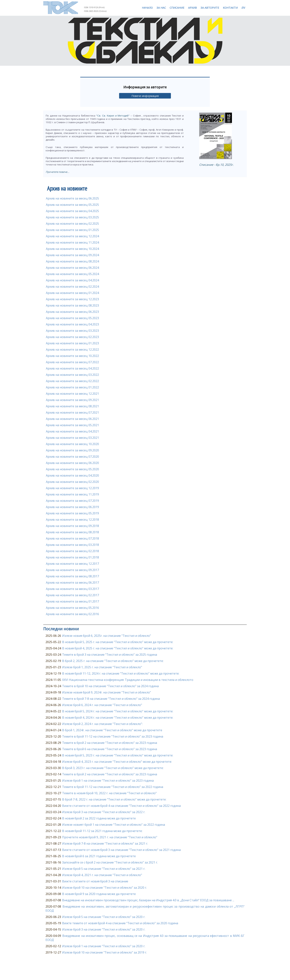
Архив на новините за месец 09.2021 (72, 400)
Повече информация (145, 96)
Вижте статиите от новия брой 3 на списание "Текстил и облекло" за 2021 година (121, 850)
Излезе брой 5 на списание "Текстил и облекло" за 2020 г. (104, 917)
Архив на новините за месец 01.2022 (72, 387)
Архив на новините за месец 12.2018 (72, 520)
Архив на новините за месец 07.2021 (72, 412)
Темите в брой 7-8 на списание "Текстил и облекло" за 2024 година (111, 699)
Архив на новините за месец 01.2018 (72, 557)
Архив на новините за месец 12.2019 (72, 488)
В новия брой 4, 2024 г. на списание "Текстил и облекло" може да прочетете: (118, 718)
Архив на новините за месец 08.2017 (72, 576)
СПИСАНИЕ (177, 8)
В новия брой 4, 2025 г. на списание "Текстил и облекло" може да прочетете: (118, 648)
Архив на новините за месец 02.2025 (72, 224)
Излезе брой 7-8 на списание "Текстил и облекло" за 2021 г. (105, 843)
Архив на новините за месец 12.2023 (72, 299)
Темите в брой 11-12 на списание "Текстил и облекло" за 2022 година (113, 787)
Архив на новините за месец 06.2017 (72, 583)
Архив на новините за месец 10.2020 (72, 444)
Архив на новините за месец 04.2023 (72, 324)
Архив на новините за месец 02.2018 (72, 551)
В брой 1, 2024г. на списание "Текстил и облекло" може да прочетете (112, 730)
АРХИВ (192, 8)
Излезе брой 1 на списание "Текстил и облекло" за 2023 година (108, 781)
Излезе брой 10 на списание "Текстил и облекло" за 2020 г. (104, 888)
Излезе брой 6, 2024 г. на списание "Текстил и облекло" (102, 705)
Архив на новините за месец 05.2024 (72, 274)
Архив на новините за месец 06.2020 (72, 463)
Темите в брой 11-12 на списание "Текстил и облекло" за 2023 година (113, 736)
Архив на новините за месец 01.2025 (72, 230)
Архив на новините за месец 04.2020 (72, 475)
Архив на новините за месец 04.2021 (72, 431)
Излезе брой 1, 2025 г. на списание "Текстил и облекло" (102, 667)
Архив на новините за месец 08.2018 (72, 532)
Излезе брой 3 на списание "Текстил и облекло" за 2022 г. (104, 812)
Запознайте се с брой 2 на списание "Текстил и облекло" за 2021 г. (110, 862)
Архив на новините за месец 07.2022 (72, 362)
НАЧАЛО (147, 8)
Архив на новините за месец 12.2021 (72, 394)
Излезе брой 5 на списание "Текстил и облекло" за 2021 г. (104, 869)
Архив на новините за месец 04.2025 (72, 211)
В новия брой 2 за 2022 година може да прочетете (99, 818)
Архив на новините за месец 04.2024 (72, 280)
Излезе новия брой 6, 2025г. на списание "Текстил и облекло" (107, 636)
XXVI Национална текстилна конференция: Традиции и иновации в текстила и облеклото (128, 680)
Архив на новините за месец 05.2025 (72, 205)
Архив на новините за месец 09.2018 (72, 526)
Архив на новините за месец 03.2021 (72, 438)
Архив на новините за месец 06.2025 (72, 198)
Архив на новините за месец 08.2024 (72, 261)
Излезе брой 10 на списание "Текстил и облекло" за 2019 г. (104, 952)
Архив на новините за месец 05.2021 (72, 425)
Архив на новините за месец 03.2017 (72, 589)
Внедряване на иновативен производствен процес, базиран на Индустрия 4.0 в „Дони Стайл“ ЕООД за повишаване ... (148, 900)
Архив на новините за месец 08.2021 (72, 406)
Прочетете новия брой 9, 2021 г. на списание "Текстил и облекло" (110, 837)
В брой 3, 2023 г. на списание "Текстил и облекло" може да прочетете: (113, 768)
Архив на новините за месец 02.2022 (72, 381)
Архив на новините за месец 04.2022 (72, 368)
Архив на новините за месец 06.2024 (72, 268)
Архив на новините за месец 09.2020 (72, 450)
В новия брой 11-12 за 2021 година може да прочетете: (102, 831)
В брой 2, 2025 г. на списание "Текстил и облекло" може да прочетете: (113, 661)
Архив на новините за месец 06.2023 (72, 312)
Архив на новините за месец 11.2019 (72, 494)
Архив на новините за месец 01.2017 (72, 601)
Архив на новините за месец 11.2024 (72, 242)
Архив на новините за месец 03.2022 (72, 375)
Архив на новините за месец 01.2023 (72, 343)
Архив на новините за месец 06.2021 (72, 419)
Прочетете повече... (58, 172)
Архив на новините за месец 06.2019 (72, 507)
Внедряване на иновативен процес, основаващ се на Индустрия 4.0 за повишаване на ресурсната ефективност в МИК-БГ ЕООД (145, 938)
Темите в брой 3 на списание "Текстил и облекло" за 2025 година (110, 655)
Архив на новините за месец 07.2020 (72, 457)
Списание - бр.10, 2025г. (216, 165)
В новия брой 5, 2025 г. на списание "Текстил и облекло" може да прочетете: (118, 642)
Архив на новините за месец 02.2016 (72, 614)
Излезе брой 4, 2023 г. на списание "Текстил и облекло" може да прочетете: (117, 762)
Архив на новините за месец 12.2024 (72, 236)
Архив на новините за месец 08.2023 (72, 305)
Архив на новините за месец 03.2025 (72, 217)
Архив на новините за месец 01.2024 (72, 293)
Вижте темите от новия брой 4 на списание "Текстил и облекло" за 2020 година (120, 923)
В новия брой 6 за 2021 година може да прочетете (99, 856)
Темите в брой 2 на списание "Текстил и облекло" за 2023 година (110, 743)
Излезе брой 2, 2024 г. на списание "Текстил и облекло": (102, 724)
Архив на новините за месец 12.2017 (72, 564)
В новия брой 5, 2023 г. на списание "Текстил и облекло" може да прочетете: (118, 755)
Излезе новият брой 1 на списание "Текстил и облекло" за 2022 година (114, 825)
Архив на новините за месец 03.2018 (72, 545)
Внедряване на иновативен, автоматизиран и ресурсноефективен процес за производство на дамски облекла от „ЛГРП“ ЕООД (145, 909)
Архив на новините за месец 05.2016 (72, 608)
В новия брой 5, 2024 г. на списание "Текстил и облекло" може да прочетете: (118, 711)
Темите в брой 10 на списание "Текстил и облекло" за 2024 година (110, 686)
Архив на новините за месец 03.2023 (72, 331)
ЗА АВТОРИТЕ (210, 8)
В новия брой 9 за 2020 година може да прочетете (99, 894)
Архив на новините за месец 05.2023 (72, 318)
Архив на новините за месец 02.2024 (72, 287)
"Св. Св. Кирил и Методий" (113, 116)
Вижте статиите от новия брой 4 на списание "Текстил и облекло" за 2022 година (121, 806)
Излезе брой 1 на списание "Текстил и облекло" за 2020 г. (104, 946)
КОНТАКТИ (230, 8)
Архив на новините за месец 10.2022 (72, 356)
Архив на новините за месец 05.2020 (72, 469)
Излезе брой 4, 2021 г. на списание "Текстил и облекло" (102, 875)
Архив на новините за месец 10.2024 (72, 249)
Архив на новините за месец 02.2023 (72, 337)
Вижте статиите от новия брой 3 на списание (95, 881)
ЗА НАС (161, 8)
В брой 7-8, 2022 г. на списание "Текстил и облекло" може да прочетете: (114, 799)
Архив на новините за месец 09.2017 (72, 570)
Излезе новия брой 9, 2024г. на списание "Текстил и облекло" (107, 692)
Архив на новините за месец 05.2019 (72, 513)
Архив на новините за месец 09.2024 (72, 255)
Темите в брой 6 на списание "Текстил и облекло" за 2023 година (110, 749)
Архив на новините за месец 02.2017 (72, 595)
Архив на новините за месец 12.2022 (72, 350)
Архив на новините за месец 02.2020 (72, 482)
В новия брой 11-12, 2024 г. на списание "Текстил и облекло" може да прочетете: (121, 673)
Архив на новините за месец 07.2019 (72, 501)
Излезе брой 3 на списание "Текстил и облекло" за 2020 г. (104, 929)
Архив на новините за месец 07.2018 (72, 538)
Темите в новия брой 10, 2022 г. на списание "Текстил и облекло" (109, 793)
